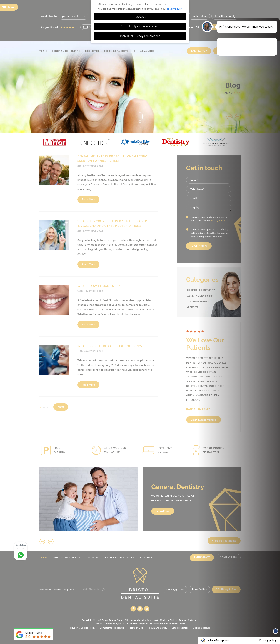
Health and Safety (157, 628)
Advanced (147, 51)
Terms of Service (171, 624)
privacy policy (174, 9)
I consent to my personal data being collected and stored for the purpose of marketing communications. (210, 233)
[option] (78, 142)
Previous (229, 117)
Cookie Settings (202, 628)
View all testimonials (224, 420)
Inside (225, 27)
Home (226, 93)
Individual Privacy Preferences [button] (140, 36)
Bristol (190, 27)
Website (193, 307)
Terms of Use (136, 628)
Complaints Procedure (112, 628)
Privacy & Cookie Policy (83, 628)
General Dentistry (66, 51)
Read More (89, 200)
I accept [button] (140, 17)
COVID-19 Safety (225, 16)
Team (43, 51)
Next (238, 117)
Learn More (237, 511)
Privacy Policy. (218, 221)
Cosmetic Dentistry (201, 290)
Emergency (199, 51)
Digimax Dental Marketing (184, 620)
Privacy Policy (152, 624)
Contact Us (226, 51)
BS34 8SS (201, 27)
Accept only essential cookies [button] (140, 26)
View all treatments (256, 541)
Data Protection (180, 628)
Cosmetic (92, 51)
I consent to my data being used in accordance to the (209, 219)
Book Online (199, 16)
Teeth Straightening (120, 51)
